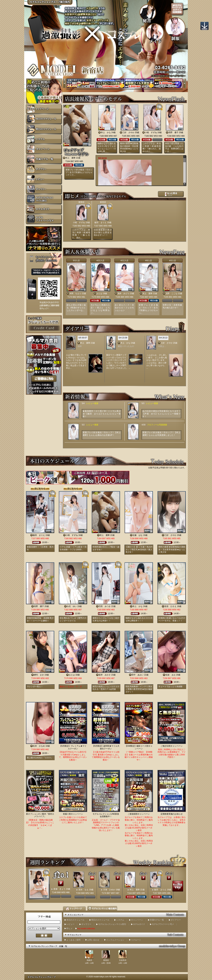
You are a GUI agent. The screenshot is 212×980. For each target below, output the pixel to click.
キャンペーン (137, 920)
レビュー (70, 924)
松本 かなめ (39, 746)
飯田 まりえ (100, 222)
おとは (99, 293)
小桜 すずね (151, 132)
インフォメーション (115, 940)
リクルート (136, 940)
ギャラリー (86, 924)
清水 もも (83, 890)
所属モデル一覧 (157, 920)
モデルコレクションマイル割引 (112, 924)
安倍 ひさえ (170, 606)
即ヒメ (69, 929)
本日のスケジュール (75, 920)
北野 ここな (171, 293)
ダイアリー (176, 920)
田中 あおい (138, 675)
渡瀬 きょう (59, 889)
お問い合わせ (93, 940)
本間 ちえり (75, 293)
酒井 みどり (123, 293)
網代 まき (39, 675)
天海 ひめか (109, 890)
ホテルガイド (139, 924)
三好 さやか (128, 132)
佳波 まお (170, 675)
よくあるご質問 (73, 940)
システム (120, 920)
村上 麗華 (70, 158)
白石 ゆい (72, 606)
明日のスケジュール (100, 920)
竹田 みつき (105, 606)
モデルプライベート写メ (163, 924)
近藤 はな (138, 535)
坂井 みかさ (105, 675)
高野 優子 (173, 132)
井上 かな (106, 132)
